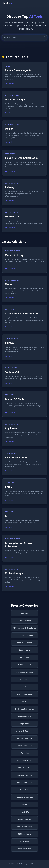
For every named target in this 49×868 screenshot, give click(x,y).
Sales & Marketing (24, 827)
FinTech (25, 702)
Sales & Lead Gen (25, 819)
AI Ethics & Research (24, 621)
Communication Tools (25, 635)
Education (24, 687)
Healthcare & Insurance (24, 709)
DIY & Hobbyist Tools (24, 672)
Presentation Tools (25, 782)
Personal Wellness (25, 775)
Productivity (24, 790)
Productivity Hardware (24, 797)
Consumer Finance (25, 643)
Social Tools (24, 841)
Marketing (24, 753)
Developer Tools (24, 665)
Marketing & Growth (24, 760)
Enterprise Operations (24, 694)
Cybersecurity (24, 650)
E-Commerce (24, 679)
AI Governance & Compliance (24, 628)
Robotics (25, 805)
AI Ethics (25, 613)
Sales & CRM (24, 812)
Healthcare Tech (24, 716)
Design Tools (24, 657)
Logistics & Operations (24, 731)
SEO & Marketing (24, 834)
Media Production (24, 768)
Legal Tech (24, 724)
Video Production (24, 849)
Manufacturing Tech (24, 738)
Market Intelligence (24, 746)
